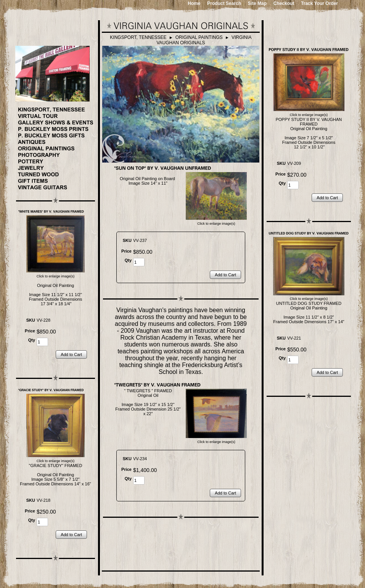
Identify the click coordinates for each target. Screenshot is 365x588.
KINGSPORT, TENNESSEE (138, 37)
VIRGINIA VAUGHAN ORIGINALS (204, 40)
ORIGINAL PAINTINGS (199, 37)
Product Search (224, 3)
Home (194, 3)
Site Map (257, 3)
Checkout (284, 3)
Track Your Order (319, 3)
